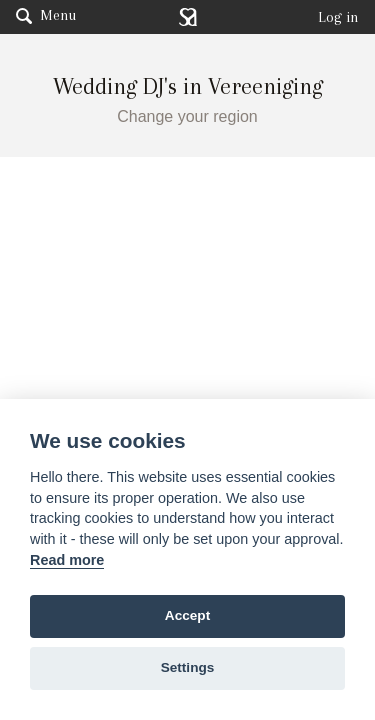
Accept (187, 615)
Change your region (187, 116)
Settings (188, 667)
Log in (338, 17)
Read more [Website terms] (67, 560)
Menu (46, 15)
